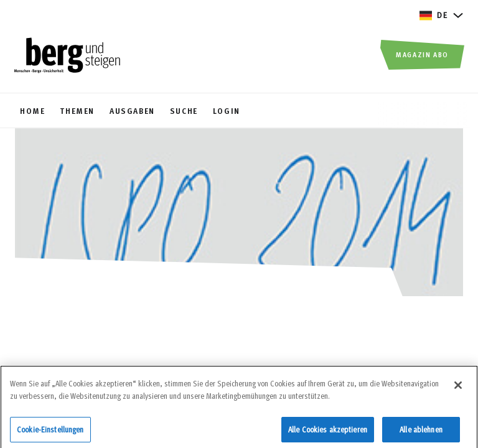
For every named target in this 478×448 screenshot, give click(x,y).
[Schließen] (458, 388)
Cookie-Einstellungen (50, 431)
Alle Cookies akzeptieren (328, 431)
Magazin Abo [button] (422, 54)
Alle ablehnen (421, 431)
